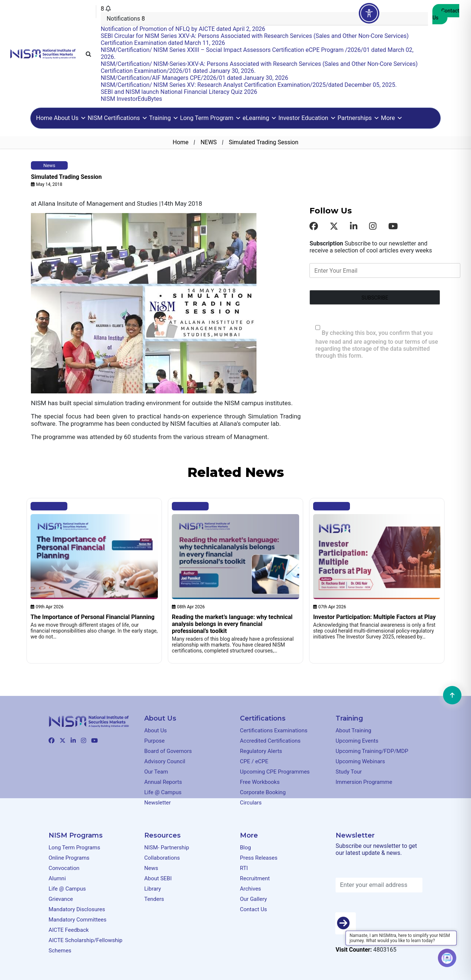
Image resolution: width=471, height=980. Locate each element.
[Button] (346, 923)
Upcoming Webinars (360, 761)
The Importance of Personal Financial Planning (93, 617)
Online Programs (69, 858)
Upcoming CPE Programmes (275, 772)
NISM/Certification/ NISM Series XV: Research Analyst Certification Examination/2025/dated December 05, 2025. (249, 85)
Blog (49, 506)
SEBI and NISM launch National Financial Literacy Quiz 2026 (179, 92)
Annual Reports (163, 782)
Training (164, 118)
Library (153, 889)
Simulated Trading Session (66, 177)
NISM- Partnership (167, 848)
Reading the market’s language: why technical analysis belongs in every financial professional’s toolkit (232, 624)
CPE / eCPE (254, 761)
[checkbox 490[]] (318, 328)
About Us (70, 118)
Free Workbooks (260, 782)
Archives (250, 889)
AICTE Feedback (69, 930)
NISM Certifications (118, 118)
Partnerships (358, 118)
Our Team (156, 772)
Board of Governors (168, 751)
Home (44, 118)
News (151, 868)
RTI (244, 868)
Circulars (251, 803)
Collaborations (162, 858)
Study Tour (349, 772)
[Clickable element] (43, 53)
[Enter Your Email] (385, 270)
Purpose (155, 741)
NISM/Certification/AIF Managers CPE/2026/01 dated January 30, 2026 (194, 78)
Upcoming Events (357, 741)
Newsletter (157, 803)
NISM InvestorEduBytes (132, 99)
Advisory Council (165, 761)
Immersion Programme (364, 782)
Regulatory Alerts (261, 751)
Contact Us (446, 14)
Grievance (61, 899)
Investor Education (307, 118)
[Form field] (375, 297)
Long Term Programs (74, 848)
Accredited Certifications (270, 741)
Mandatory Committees (77, 920)
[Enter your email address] (379, 885)
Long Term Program (210, 118)
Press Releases (259, 858)
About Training (353, 730)
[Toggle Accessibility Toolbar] (369, 13)
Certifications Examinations (274, 730)
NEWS (209, 142)
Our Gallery (253, 899)
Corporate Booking (263, 792)
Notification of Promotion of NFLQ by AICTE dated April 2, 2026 (183, 29)
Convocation (64, 868)
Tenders (154, 899)
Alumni (57, 878)
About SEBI (158, 878)
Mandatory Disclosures (77, 909)
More (392, 118)
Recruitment (255, 878)
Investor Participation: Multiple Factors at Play (374, 617)
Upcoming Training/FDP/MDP (372, 751)
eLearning (260, 118)
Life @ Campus (163, 792)
